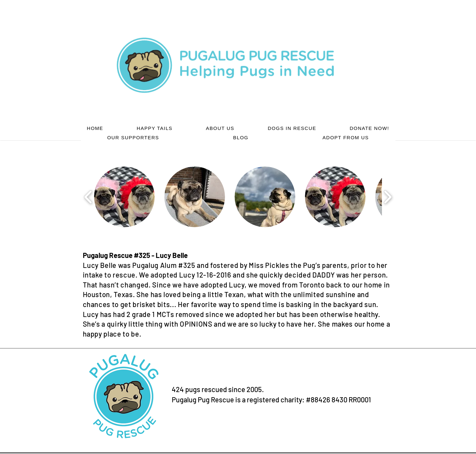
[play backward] (88, 197)
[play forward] (388, 197)
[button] (124, 197)
